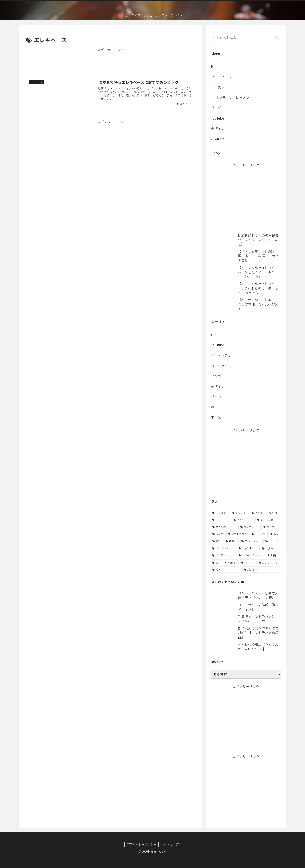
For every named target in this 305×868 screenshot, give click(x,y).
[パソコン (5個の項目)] (250, 527)
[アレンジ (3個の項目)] (259, 534)
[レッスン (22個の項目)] (220, 513)
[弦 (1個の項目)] (216, 563)
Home (216, 66)
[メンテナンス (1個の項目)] (223, 555)
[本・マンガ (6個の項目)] (268, 520)
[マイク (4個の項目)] (271, 527)
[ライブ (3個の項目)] (218, 534)
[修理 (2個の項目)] (217, 541)
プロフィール (221, 77)
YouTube (218, 118)
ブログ (216, 108)
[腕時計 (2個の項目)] (231, 541)
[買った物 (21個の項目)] (240, 513)
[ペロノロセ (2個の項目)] (223, 548)
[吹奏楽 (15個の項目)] (258, 513)
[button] (277, 38)
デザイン (218, 128)
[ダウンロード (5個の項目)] (224, 527)
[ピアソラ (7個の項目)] (243, 520)
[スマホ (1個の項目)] (248, 563)
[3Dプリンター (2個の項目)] (251, 541)
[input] (246, 38)
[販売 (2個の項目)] (275, 534)
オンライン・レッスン (232, 98)
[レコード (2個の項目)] (272, 541)
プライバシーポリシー (141, 844)
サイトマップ (170, 844)
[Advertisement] (111, 62)
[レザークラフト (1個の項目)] (251, 555)
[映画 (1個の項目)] (273, 555)
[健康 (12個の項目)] (274, 513)
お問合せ (218, 139)
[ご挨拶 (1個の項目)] (271, 548)
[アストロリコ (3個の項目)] (238, 534)
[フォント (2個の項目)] (248, 548)
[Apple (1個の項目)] (231, 563)
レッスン (218, 87)
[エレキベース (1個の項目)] (269, 563)
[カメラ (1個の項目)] (226, 569)
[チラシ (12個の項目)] (221, 520)
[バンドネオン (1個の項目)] (262, 569)
